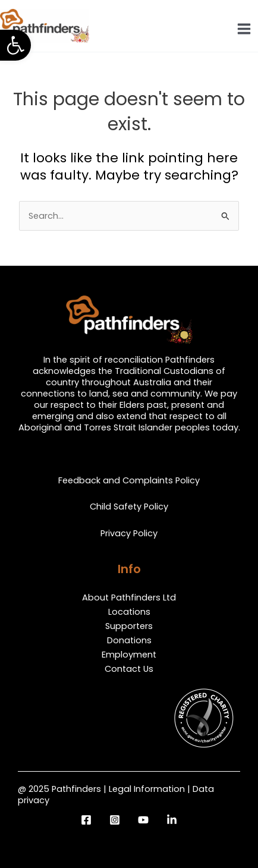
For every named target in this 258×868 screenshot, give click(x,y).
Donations (129, 640)
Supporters (129, 626)
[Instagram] (115, 820)
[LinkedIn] (172, 820)
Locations (129, 612)
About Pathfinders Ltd (129, 597)
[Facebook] (86, 820)
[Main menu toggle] (244, 29)
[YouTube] (143, 820)
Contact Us (129, 669)
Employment (129, 655)
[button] (15, 45)
